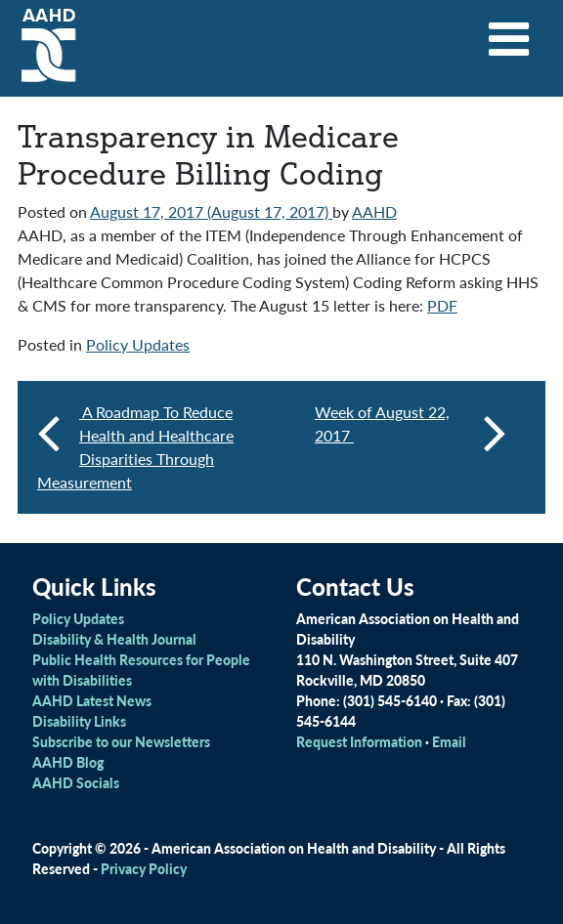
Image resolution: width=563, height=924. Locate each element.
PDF (442, 305)
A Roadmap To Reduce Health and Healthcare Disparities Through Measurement (135, 447)
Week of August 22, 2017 (411, 432)
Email (449, 741)
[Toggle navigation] (509, 32)
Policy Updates (138, 344)
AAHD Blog (68, 762)
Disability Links (79, 721)
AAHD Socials (76, 782)
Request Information (359, 741)
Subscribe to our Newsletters (121, 741)
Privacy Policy (144, 868)
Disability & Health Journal (114, 639)
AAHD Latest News (92, 700)
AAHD (374, 211)
